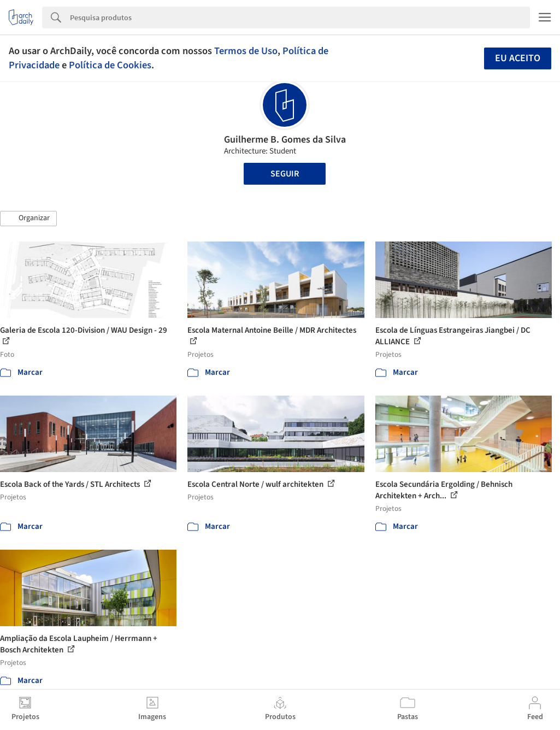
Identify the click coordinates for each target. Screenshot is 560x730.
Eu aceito (518, 58)
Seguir (285, 174)
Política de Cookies (110, 65)
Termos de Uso (246, 51)
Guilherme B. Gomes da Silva (285, 140)
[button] (28, 219)
